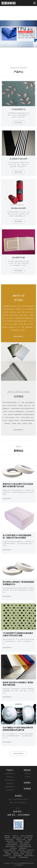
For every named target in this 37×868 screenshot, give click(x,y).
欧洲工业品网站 (10, 847)
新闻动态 (27, 770)
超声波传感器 (9, 839)
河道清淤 (8, 854)
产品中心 (10, 770)
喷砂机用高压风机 (12, 845)
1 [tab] (18, 60)
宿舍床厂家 (30, 850)
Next (34, 34)
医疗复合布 (10, 783)
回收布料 (7, 838)
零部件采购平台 (29, 856)
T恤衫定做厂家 (17, 838)
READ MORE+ (18, 754)
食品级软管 (13, 857)
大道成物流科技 (23, 857)
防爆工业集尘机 (13, 843)
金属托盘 (20, 841)
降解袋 (7, 852)
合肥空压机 (21, 850)
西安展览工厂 (7, 856)
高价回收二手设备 (19, 854)
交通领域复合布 (10, 787)
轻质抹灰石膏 (28, 838)
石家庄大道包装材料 (27, 836)
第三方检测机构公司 (9, 850)
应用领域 (27, 789)
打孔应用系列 (10, 790)
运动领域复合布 (10, 774)
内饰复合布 (10, 777)
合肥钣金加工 (23, 848)
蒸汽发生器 (14, 852)
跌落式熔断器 (18, 856)
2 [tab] (20, 60)
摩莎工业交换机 (24, 843)
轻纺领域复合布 (10, 780)
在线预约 (27, 783)
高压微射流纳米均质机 (24, 847)
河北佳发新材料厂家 (26, 852)
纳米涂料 (28, 841)
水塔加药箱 (13, 848)
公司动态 (27, 774)
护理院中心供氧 (21, 839)
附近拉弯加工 (11, 841)
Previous (3, 34)
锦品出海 (29, 854)
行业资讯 (27, 777)
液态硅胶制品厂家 (25, 845)
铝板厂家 (15, 836)
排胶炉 (30, 839)
